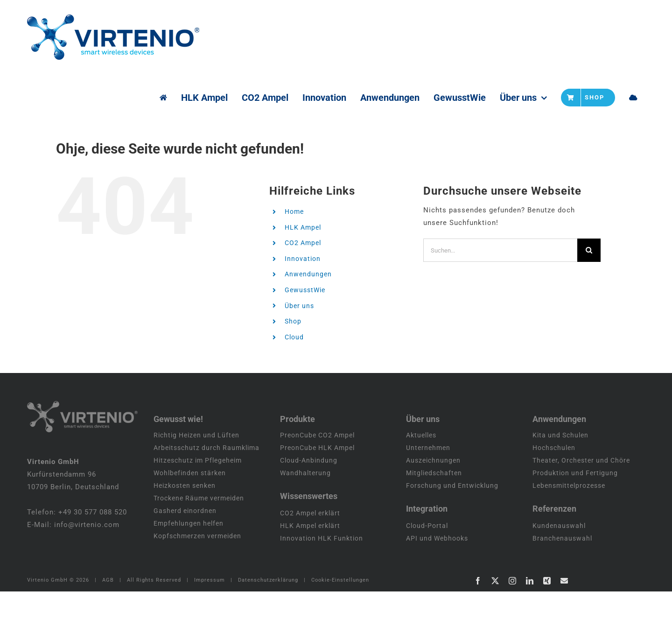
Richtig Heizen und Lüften (196, 463)
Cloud (294, 337)
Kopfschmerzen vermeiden (197, 563)
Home (294, 211)
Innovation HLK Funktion (322, 566)
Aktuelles (421, 463)
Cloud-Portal (427, 553)
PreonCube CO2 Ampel (317, 463)
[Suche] (589, 250)
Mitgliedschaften (434, 500)
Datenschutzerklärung (268, 608)
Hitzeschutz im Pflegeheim (198, 488)
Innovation (303, 259)
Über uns (299, 306)
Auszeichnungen (433, 488)
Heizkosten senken (185, 513)
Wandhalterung (305, 500)
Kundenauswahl (559, 553)
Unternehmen (428, 475)
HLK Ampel (303, 227)
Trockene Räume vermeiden (199, 526)
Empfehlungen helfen (189, 551)
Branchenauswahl (562, 566)
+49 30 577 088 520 (93, 540)
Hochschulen (554, 475)
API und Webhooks (437, 566)
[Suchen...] (500, 250)
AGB (108, 608)
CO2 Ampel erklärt (310, 541)
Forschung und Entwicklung (452, 513)
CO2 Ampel (303, 243)
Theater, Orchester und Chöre (581, 488)
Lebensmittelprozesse (569, 513)
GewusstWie (305, 290)
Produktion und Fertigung (575, 500)
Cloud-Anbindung (309, 488)
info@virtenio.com (87, 552)
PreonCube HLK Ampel (317, 475)
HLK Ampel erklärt (310, 553)
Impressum (210, 608)
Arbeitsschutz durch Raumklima (206, 475)
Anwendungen (308, 274)
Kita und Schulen (560, 463)
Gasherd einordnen (185, 538)
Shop (293, 321)
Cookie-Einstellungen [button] (340, 608)
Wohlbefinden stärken (190, 500)
